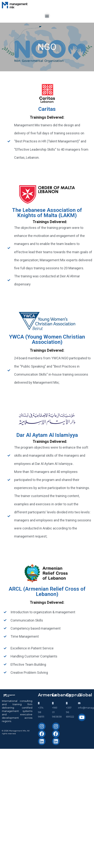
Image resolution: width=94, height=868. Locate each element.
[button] (47, 16)
